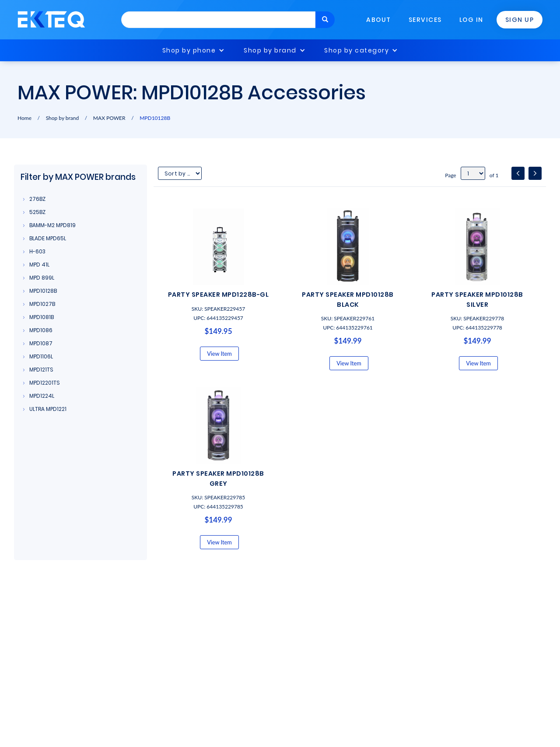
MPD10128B (155, 118)
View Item (219, 354)
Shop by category (357, 50)
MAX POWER (109, 118)
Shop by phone (189, 50)
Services (425, 20)
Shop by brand (270, 50)
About (379, 20)
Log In (471, 20)
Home (24, 118)
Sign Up (520, 20)
